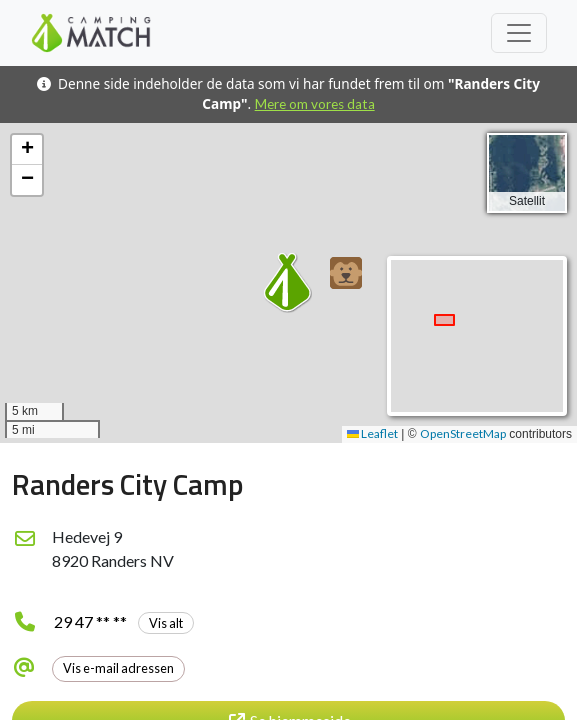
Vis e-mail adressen (118, 668)
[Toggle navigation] (519, 33)
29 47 (124, 621)
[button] (346, 273)
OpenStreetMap (463, 433)
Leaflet (372, 433)
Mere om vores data (315, 104)
